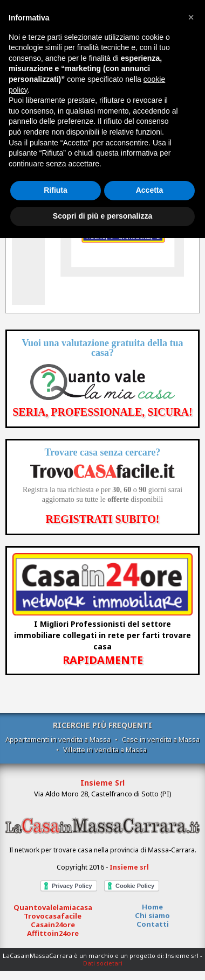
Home (152, 907)
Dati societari (103, 963)
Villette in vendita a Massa (105, 750)
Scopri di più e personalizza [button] (102, 216)
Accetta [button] (150, 190)
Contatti (153, 924)
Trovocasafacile (53, 916)
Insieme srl (129, 867)
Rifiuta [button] (56, 190)
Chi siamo (152, 915)
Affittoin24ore (53, 933)
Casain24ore (53, 925)
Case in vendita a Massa (161, 739)
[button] (191, 17)
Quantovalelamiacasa (53, 907)
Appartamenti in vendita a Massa (58, 739)
